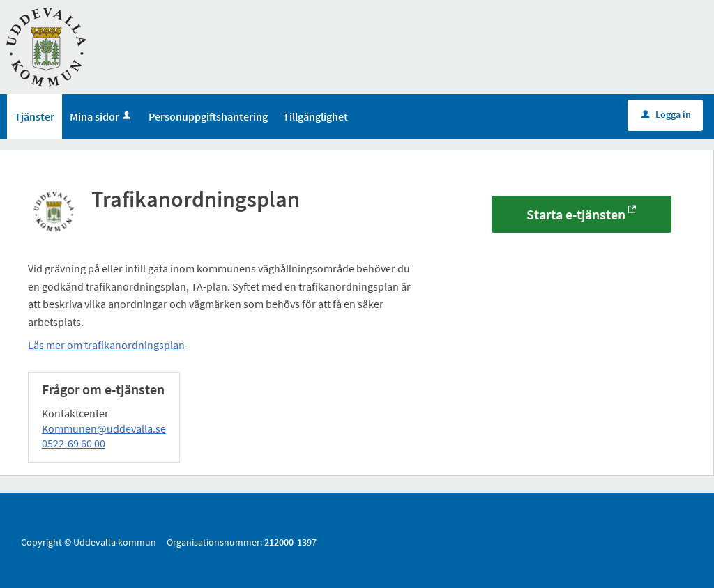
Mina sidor (101, 116)
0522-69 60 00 (74, 443)
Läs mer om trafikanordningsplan (106, 345)
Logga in (666, 114)
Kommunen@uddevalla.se (104, 428)
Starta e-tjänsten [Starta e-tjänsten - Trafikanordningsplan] (576, 214)
